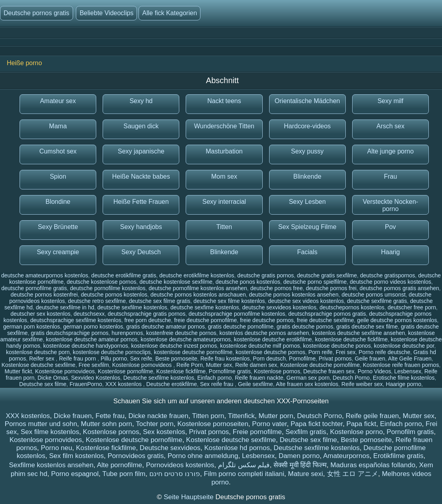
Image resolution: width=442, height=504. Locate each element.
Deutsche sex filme (43, 384)
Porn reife (320, 352)
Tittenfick (241, 416)
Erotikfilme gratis (398, 456)
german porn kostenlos (32, 327)
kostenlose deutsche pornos (270, 352)
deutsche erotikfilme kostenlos (197, 275)
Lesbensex (408, 371)
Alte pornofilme (120, 465)
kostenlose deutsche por (404, 346)
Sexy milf (390, 101)
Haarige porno (403, 384)
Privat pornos (335, 359)
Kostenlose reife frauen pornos (401, 365)
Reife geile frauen (372, 416)
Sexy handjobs (141, 227)
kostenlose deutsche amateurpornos (186, 339)
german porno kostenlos (93, 327)
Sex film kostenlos (76, 456)
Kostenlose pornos (277, 371)
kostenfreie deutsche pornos (181, 333)
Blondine (58, 202)
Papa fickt (362, 424)
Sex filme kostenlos (50, 432)
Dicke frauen (72, 416)
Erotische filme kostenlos (404, 378)
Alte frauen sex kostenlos (307, 384)
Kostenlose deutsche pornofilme (320, 365)
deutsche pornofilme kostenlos (108, 288)
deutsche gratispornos (388, 275)
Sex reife (141, 359)
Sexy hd (141, 101)
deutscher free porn (412, 307)
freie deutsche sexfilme (325, 320)
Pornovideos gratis (136, 456)
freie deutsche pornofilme (205, 320)
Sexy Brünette (58, 227)
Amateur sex (58, 101)
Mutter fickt (18, 371)
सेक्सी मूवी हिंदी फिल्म (300, 465)
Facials (307, 252)
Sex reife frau (217, 384)
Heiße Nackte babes (141, 176)
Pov (390, 227)
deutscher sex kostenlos (40, 314)
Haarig (390, 252)
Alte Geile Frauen (410, 359)
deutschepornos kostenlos (352, 307)
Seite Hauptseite (189, 497)
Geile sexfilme (256, 384)
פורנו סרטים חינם (175, 474)
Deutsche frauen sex (329, 371)
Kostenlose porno (357, 432)
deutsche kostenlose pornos (101, 282)
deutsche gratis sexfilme (327, 275)
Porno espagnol (75, 474)
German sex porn (308, 378)
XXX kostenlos (124, 384)
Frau (390, 176)
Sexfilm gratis (306, 432)
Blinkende (307, 176)
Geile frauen (370, 359)
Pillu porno (114, 359)
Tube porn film (124, 474)
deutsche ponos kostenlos (248, 282)
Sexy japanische (141, 151)
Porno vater (269, 424)
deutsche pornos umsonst (373, 295)
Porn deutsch (269, 359)
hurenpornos (128, 333)
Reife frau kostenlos (225, 359)
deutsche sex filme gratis (160, 301)
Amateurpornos (346, 456)
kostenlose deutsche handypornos (85, 346)
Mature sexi (305, 474)
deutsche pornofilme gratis (34, 288)
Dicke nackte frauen (159, 416)
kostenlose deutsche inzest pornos (174, 346)
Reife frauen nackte (259, 378)
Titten (224, 227)
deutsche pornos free (277, 288)
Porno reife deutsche (384, 352)
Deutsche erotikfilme (171, 384)
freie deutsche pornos (267, 320)
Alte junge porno (391, 151)
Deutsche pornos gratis (37, 13)
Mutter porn (276, 416)
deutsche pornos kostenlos (114, 295)
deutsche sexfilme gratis (377, 301)
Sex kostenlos (164, 432)
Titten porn (208, 416)
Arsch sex (390, 126)
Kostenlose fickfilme (181, 371)
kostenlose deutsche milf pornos (260, 346)
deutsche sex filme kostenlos (229, 301)
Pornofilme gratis (230, 371)
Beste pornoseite (176, 359)
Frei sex (346, 352)
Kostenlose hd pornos (237, 448)
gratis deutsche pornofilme (241, 327)
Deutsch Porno (351, 378)
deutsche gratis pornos (266, 275)
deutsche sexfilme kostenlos (132, 307)
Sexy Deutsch (141, 252)
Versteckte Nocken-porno (390, 205)
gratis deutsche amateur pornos (166, 327)
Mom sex (224, 176)
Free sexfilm (94, 365)
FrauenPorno (86, 384)
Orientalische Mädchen (307, 101)
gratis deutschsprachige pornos (70, 333)
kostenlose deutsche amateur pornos (92, 339)
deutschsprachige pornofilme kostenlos (237, 314)
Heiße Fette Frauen (141, 202)
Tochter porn (155, 424)
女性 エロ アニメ (353, 474)
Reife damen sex (256, 365)
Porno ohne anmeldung (203, 456)
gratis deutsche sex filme (367, 327)
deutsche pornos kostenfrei (44, 295)
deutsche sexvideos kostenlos (279, 307)
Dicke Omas (53, 378)
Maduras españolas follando (373, 465)
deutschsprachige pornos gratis (327, 314)
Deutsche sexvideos (170, 448)
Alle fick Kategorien (169, 13)
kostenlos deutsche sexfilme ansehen (359, 333)
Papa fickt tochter (317, 424)
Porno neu (56, 448)
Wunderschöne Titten (224, 126)
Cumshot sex (58, 151)
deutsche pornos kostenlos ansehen (294, 295)
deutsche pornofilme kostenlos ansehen (198, 288)
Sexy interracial (224, 202)
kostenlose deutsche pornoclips (112, 352)
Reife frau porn (78, 359)
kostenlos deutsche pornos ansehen (264, 333)
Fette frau (110, 416)
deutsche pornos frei (331, 288)
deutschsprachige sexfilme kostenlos (76, 320)
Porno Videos (375, 371)
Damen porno (299, 456)
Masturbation (224, 151)
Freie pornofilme (257, 432)
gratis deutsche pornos (305, 327)
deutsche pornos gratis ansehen (399, 288)
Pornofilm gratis (410, 432)
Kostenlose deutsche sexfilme (39, 365)
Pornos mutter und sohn (41, 424)
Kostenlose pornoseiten (213, 424)
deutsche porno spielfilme (315, 282)
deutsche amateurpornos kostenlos (45, 275)
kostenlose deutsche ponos (337, 346)
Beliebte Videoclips (106, 13)
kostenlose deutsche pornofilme (193, 352)
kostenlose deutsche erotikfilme (273, 339)
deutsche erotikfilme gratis (124, 275)
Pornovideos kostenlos (180, 465)
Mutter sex (219, 365)
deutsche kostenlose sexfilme (176, 282)
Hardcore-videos (307, 126)
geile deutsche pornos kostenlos (397, 320)
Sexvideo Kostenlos (96, 378)
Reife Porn (190, 365)
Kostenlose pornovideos (143, 365)
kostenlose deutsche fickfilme (351, 339)
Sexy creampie (58, 252)
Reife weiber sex (362, 384)
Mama (58, 126)
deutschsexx (89, 314)
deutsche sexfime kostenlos (205, 307)
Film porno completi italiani (244, 474)
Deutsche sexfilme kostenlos (159, 378)
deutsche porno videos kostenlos (390, 282)
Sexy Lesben (307, 202)
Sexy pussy (307, 151)
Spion (58, 176)
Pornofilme (302, 359)
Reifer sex (43, 359)
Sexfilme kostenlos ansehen (51, 465)
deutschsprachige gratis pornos (147, 314)
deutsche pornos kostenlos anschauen (198, 295)
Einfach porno (214, 378)
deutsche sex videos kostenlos (306, 301)
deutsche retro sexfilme (97, 301)
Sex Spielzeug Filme (307, 227)
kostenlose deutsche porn (38, 352)
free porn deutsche (148, 320)
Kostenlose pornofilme (126, 371)
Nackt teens (224, 101)
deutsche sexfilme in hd (65, 307)
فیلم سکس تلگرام (244, 465)
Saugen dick (141, 126)
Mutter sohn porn (107, 424)
